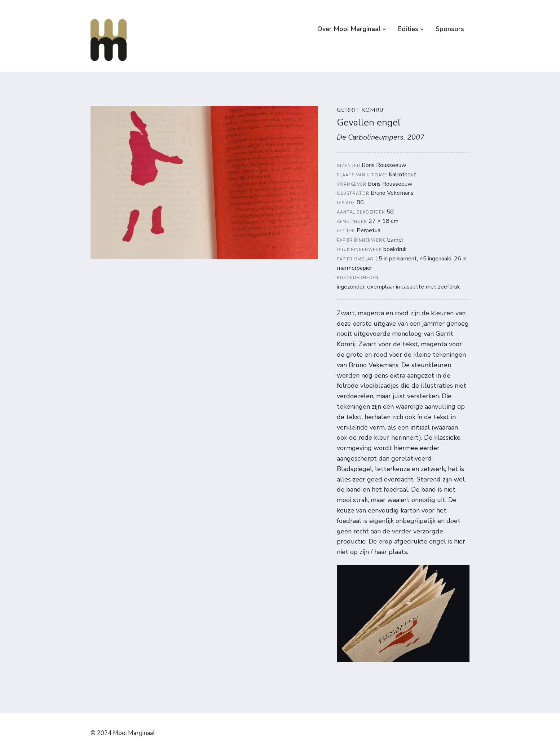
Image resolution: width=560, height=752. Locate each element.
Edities (408, 29)
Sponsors (450, 29)
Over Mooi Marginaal (349, 29)
